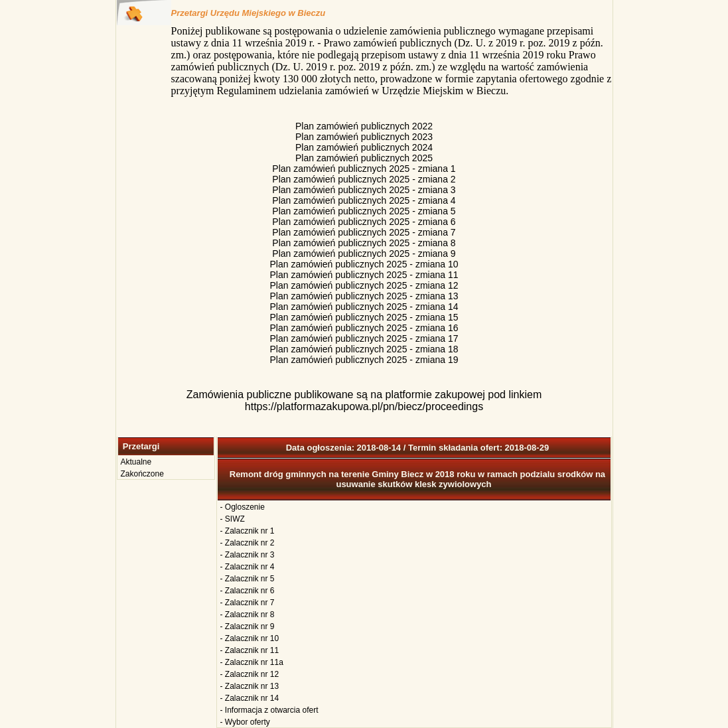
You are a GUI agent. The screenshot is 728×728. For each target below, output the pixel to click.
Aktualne (136, 462)
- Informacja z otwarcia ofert (269, 710)
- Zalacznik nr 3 (248, 555)
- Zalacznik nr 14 (250, 698)
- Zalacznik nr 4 (248, 567)
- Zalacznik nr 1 (248, 531)
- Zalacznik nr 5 (248, 579)
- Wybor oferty (245, 722)
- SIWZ (233, 519)
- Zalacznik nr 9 (248, 626)
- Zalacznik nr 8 (248, 615)
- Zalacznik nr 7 (248, 603)
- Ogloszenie (243, 507)
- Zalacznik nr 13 (250, 686)
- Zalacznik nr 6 (248, 591)
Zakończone (142, 474)
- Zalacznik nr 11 (250, 650)
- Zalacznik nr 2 (248, 543)
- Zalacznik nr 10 (250, 638)
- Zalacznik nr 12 (250, 674)
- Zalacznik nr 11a (252, 662)
